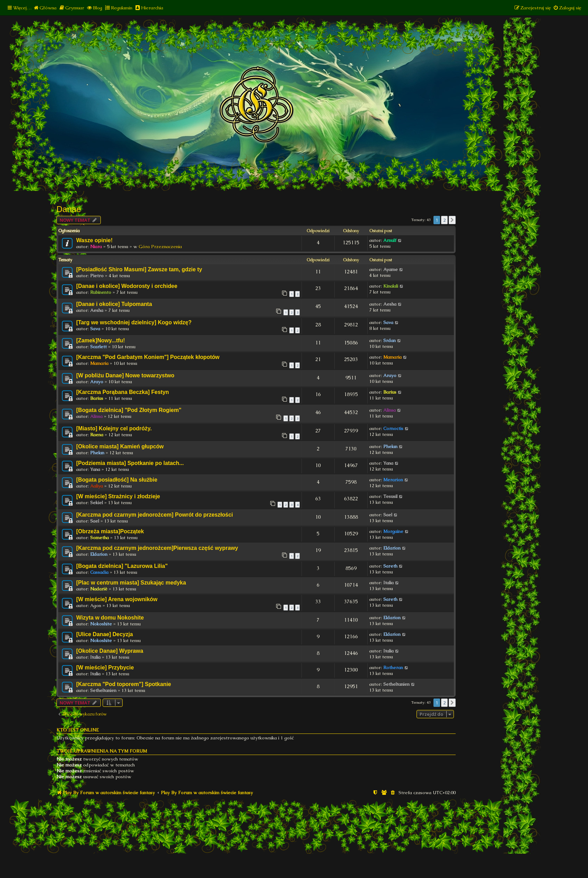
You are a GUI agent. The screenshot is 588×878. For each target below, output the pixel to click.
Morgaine (393, 531)
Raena (97, 435)
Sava (95, 329)
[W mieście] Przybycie (105, 668)
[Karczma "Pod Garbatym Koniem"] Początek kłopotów (148, 357)
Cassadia (99, 572)
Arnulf (390, 240)
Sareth (390, 566)
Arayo (97, 382)
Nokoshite (101, 624)
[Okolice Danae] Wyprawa (110, 651)
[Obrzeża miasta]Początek (110, 531)
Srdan (389, 340)
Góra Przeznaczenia (160, 247)
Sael (95, 521)
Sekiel (96, 503)
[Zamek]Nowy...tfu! (100, 340)
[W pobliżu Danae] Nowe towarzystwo (125, 375)
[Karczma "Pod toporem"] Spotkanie (124, 684)
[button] (452, 220)
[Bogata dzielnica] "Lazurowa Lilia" (122, 566)
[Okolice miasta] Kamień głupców (120, 446)
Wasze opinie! (94, 240)
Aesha (97, 310)
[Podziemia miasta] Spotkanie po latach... (130, 463)
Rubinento (101, 292)
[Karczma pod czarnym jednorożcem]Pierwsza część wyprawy (157, 548)
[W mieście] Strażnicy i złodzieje (118, 496)
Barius (97, 398)
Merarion (393, 480)
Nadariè (99, 589)
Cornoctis (393, 428)
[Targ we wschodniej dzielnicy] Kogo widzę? (134, 322)
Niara (96, 247)
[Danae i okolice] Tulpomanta (114, 304)
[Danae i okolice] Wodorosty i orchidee (127, 286)
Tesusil (390, 496)
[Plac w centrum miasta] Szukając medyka (131, 583)
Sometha (99, 538)
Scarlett (98, 347)
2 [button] (444, 220)
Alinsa (96, 416)
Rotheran (393, 668)
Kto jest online (78, 730)
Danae (69, 209)
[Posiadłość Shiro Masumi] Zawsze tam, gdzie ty (139, 269)
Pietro (97, 276)
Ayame (390, 269)
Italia (388, 583)
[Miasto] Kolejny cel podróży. (114, 428)
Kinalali (391, 286)
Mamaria (99, 363)
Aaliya (96, 486)
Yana (95, 469)
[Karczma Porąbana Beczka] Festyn (122, 392)
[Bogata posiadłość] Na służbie (117, 480)
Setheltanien (103, 690)
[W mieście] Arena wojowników (117, 599)
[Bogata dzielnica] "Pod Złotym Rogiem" (129, 410)
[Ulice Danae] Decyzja (105, 634)
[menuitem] (45, 8)
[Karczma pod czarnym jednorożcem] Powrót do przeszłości (155, 515)
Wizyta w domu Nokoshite (110, 618)
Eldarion (99, 554)
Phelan (97, 453)
